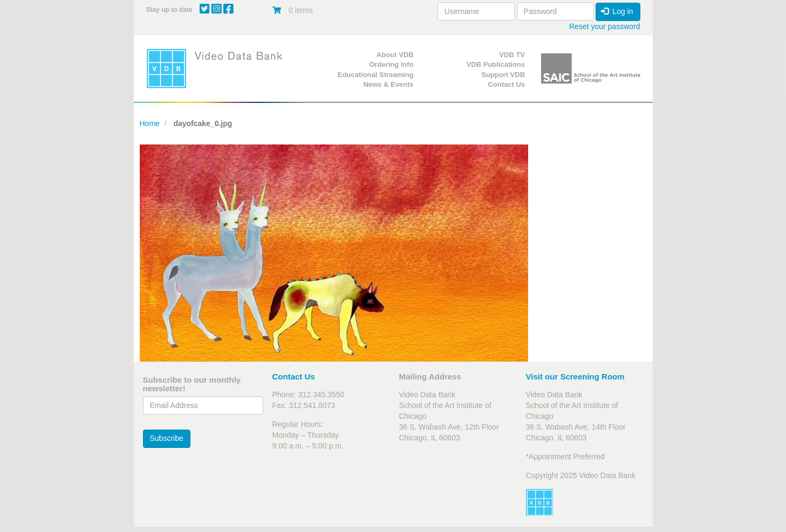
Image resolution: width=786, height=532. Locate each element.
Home (150, 123)
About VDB (395, 55)
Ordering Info (391, 64)
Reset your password (605, 26)
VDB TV (512, 55)
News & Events (388, 84)
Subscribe (167, 438)
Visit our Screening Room (575, 376)
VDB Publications (496, 64)
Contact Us (506, 84)
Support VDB (503, 75)
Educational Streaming (376, 75)
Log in (617, 11)
